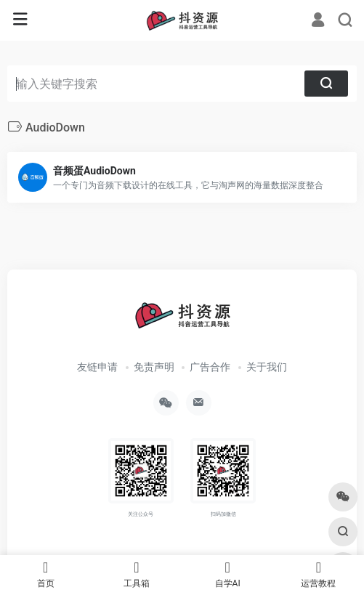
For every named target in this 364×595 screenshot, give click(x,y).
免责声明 (154, 367)
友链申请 (97, 367)
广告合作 (210, 367)
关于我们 (267, 367)
